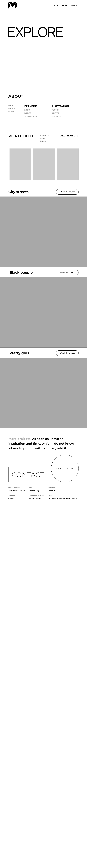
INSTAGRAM (65, 468)
